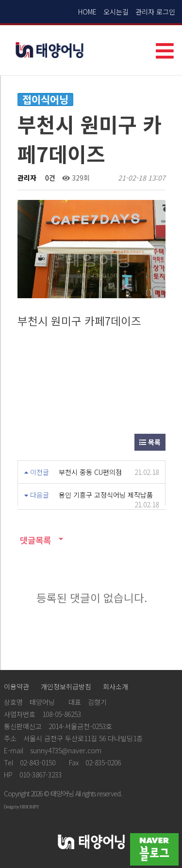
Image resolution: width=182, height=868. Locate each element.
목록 (150, 442)
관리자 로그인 (155, 12)
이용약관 (17, 686)
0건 (49, 178)
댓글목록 (34, 540)
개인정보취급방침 (66, 686)
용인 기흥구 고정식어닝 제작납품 (106, 495)
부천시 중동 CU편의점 (90, 472)
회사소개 (116, 686)
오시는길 (116, 12)
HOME (87, 12)
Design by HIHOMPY (22, 807)
